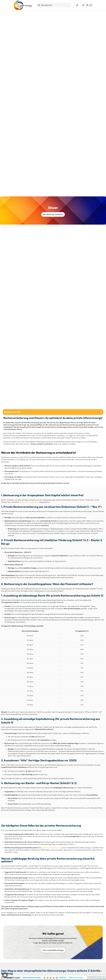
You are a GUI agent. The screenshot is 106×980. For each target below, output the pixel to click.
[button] (101, 412)
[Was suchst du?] (54, 5)
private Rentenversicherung (29, 502)
